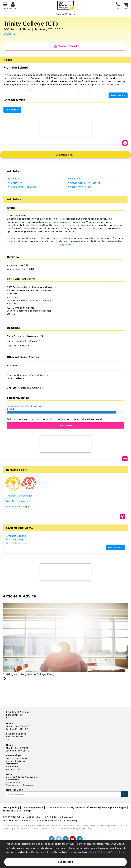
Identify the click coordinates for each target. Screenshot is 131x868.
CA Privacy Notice (32, 808)
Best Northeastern (17, 501)
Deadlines (76, 179)
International (13, 764)
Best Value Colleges (18, 507)
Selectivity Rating (81, 187)
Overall (15, 179)
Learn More (66, 425)
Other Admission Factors (85, 183)
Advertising (12, 767)
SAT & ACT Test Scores (24, 187)
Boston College (15, 539)
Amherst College (16, 536)
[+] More (65, 245)
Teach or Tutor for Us (17, 758)
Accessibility (12, 780)
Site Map (25, 811)
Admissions (65, 155)
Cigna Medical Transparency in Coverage (19, 784)
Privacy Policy (97, 852)
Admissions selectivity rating (24, 406)
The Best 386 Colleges (19, 496)
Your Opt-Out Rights (114, 808)
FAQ (8, 718)
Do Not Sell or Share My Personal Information (73, 808)
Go (125, 794)
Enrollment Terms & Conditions (22, 777)
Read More (118, 95)
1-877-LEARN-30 (14, 715)
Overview (16, 183)
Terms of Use (118, 852)
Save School (125, 143)
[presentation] (3, 679)
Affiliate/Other (13, 769)
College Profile (65, 14)
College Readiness (15, 761)
